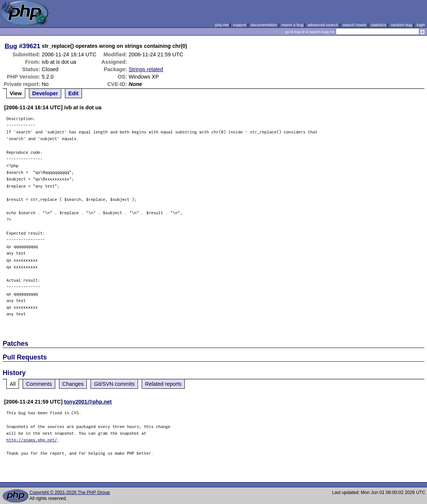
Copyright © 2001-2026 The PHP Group (70, 493)
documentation (264, 25)
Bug (11, 46)
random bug (401, 25)
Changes (73, 384)
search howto (354, 25)
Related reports (163, 384)
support (240, 25)
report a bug (292, 25)
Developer (45, 93)
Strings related (146, 69)
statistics (379, 25)
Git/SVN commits (114, 384)
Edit (73, 93)
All (13, 384)
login (421, 25)
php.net (222, 25)
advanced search (323, 25)
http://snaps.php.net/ (32, 440)
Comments (39, 384)
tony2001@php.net (88, 402)
